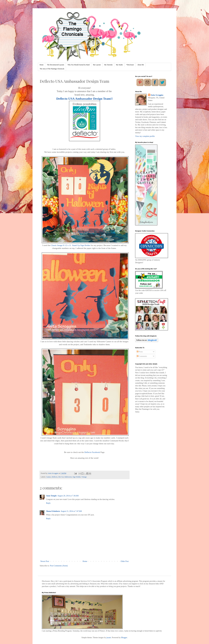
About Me (141, 65)
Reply (48, 503)
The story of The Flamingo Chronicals (52, 69)
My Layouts (97, 65)
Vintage (84, 477)
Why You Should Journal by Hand (79, 65)
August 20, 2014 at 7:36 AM (68, 496)
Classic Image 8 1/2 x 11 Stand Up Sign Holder (71, 245)
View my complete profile (145, 136)
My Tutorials (108, 65)
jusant (109, 638)
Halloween (68, 477)
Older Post (125, 561)
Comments (142, 356)
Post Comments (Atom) (59, 566)
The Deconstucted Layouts (56, 65)
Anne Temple (51, 496)
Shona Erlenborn (53, 511)
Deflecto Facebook (92, 452)
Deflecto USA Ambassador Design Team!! (85, 99)
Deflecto (55, 477)
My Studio (119, 65)
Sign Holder (77, 477)
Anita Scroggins (157, 95)
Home (42, 65)
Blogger (124, 638)
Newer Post (45, 561)
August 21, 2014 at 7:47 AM (71, 511)
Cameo (49, 477)
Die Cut (61, 477)
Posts (140, 352)
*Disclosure (130, 65)
